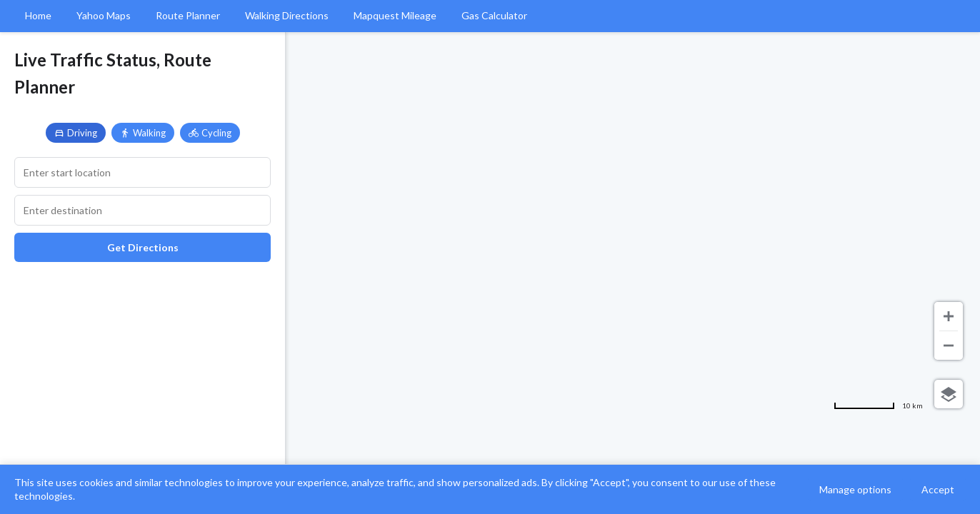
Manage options (855, 489)
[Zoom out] (949, 346)
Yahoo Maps (104, 15)
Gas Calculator (494, 15)
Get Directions (143, 247)
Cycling (210, 133)
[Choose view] (949, 394)
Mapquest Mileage (395, 15)
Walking (143, 133)
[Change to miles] (878, 405)
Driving (76, 133)
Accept (938, 489)
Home (38, 15)
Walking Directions (287, 15)
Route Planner (188, 15)
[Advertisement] (142, 376)
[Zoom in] (949, 316)
